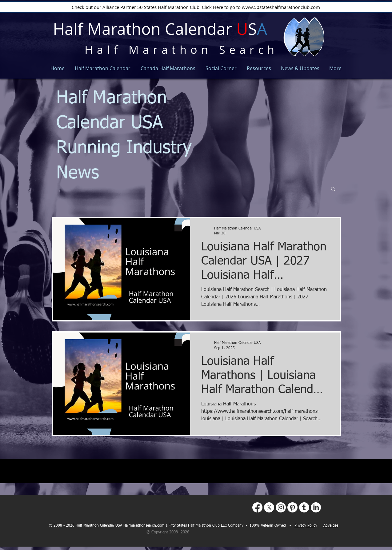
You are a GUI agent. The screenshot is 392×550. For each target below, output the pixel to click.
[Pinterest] (292, 507)
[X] (269, 507)
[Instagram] (281, 507)
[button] (333, 189)
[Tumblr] (304, 507)
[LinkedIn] (316, 507)
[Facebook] (257, 507)
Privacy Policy (306, 526)
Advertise (331, 526)
